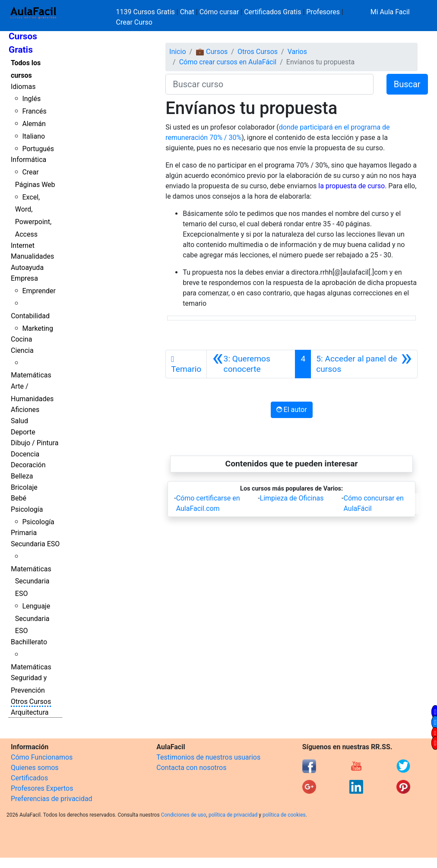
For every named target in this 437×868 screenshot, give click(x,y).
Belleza (22, 476)
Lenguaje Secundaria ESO (33, 619)
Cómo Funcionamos (42, 757)
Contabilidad (30, 316)
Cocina (21, 339)
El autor (292, 410)
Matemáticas (31, 375)
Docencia (25, 454)
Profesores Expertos (42, 788)
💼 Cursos (212, 52)
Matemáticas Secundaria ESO (31, 581)
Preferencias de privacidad (52, 799)
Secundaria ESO (35, 544)
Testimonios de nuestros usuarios (208, 757)
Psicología (27, 509)
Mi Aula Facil (390, 12)
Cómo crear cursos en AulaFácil (228, 62)
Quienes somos (35, 768)
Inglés (31, 99)
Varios (297, 52)
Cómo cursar (219, 12)
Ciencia (22, 350)
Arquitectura (30, 712)
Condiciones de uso (184, 815)
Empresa (24, 278)
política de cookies (284, 815)
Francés (34, 111)
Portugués (38, 149)
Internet (23, 246)
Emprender (39, 291)
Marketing (37, 328)
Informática (28, 160)
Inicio (177, 52)
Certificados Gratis (272, 12)
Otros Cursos (31, 702)
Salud (19, 421)
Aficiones (25, 410)
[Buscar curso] (269, 84)
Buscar (407, 84)
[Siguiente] (364, 364)
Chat (187, 12)
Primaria (24, 533)
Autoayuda (27, 268)
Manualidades (32, 256)
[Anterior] (251, 364)
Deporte (23, 432)
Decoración (28, 465)
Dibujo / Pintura (35, 443)
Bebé (19, 498)
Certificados (29, 778)
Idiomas (23, 87)
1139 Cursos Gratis (146, 12)
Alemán (34, 124)
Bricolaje (24, 487)
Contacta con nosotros (191, 768)
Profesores (323, 12)
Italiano (33, 136)
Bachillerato (29, 642)
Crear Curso (134, 22)
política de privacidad (233, 815)
